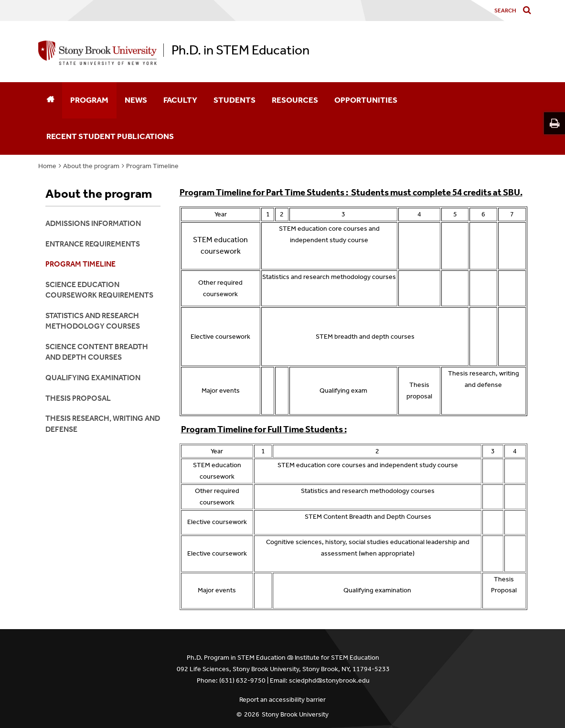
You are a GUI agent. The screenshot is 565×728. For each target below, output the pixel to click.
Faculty (180, 100)
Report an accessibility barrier (282, 700)
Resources (295, 100)
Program (89, 100)
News (136, 100)
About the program (91, 166)
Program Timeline (152, 166)
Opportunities (366, 100)
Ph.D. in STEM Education (240, 50)
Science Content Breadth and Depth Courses (97, 352)
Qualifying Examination (93, 378)
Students (235, 100)
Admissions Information (93, 223)
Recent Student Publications (110, 136)
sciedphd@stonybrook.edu (329, 680)
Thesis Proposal (78, 398)
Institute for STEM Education (337, 658)
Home (47, 166)
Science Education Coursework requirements (99, 290)
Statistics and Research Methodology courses (93, 321)
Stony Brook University (295, 714)
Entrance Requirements (93, 244)
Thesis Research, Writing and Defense (103, 423)
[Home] (50, 100)
